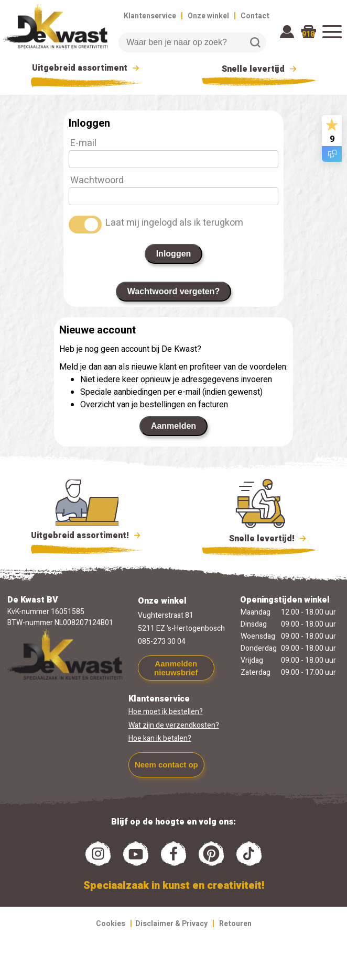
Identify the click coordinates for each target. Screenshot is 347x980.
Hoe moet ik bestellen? (166, 712)
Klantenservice (150, 16)
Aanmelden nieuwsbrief (176, 668)
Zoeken (255, 42)
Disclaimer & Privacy (171, 924)
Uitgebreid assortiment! (87, 536)
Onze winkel (208, 16)
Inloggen (174, 254)
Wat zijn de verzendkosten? (174, 725)
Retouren (235, 924)
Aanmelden (173, 426)
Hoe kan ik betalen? (160, 738)
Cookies (111, 924)
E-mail (83, 143)
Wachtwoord (97, 180)
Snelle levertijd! (261, 538)
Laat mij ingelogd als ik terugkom (174, 223)
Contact (255, 16)
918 (308, 34)
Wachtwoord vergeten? (173, 291)
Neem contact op (166, 765)
